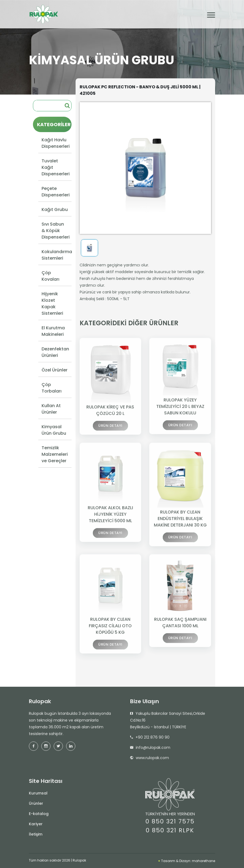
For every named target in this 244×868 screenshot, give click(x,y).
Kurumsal (38, 795)
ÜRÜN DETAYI (110, 429)
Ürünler (36, 806)
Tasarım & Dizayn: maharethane (187, 861)
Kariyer (36, 826)
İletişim (36, 836)
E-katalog (39, 816)
